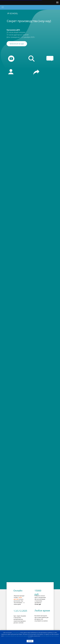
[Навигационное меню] (57, 2)
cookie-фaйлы (16, 633)
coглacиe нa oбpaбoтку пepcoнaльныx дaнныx (16, 636)
